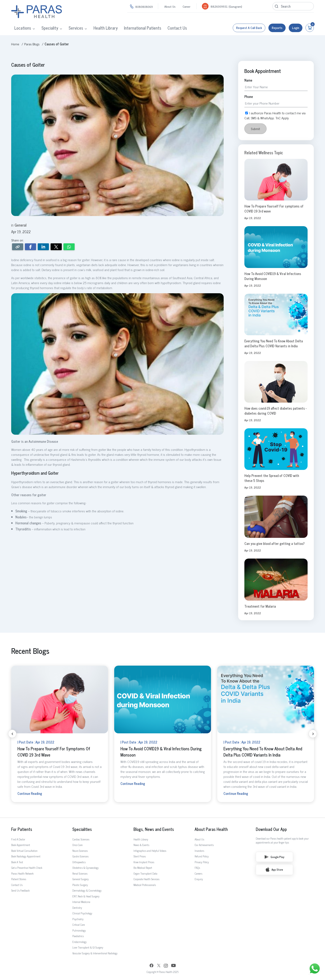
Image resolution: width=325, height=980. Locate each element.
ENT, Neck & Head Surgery (86, 896)
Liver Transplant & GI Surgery (88, 947)
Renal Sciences (80, 873)
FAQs (197, 868)
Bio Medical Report (143, 868)
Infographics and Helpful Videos (150, 851)
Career (186, 6)
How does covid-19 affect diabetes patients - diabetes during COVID (275, 411)
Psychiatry (78, 919)
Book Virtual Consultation (24, 851)
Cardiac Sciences (81, 839)
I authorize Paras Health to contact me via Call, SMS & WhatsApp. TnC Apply (275, 115)
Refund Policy (202, 856)
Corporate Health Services (146, 879)
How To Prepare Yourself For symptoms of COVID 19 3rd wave (274, 209)
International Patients (143, 28)
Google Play (274, 857)
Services (76, 28)
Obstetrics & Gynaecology (85, 868)
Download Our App (271, 829)
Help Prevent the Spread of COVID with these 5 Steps (272, 478)
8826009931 (219, 6)
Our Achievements (204, 845)
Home (15, 44)
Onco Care (77, 845)
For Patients (22, 829)
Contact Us (177, 28)
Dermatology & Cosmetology (87, 890)
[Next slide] (313, 734)
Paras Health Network (22, 873)
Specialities (82, 829)
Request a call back (249, 28)
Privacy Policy (202, 862)
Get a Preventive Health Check (27, 868)
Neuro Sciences (80, 851)
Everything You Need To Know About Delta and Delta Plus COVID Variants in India (274, 343)
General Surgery (81, 879)
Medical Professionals (145, 885)
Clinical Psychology (82, 913)
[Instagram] (166, 966)
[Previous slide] (12, 734)
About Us (170, 6)
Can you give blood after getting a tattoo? (274, 543)
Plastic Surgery (80, 885)
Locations (23, 28)
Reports (277, 28)
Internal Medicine (81, 902)
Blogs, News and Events (154, 829)
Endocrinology (79, 942)
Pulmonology (79, 930)
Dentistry (77, 908)
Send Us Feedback (20, 890)
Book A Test (17, 862)
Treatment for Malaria (260, 606)
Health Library (106, 28)
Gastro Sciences (80, 856)
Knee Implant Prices (144, 862)
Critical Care (79, 925)
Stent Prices (140, 856)
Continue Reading (30, 793)
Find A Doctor (18, 839)
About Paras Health (211, 829)
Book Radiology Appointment (26, 856)
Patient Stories (19, 879)
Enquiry (199, 879)
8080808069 (144, 7)
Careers (198, 873)
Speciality (50, 28)
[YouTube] (173, 966)
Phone (249, 97)
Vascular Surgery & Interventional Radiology (95, 953)
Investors (199, 851)
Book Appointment (21, 845)
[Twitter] (159, 966)
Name (248, 80)
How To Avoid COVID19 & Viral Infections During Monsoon (273, 276)
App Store (274, 869)
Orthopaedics (79, 862)
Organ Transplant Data (145, 873)
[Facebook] (152, 966)
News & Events (141, 845)
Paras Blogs (32, 44)
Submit (255, 129)
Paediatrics (78, 936)
